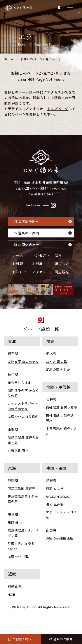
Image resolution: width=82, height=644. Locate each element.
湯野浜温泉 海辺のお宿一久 (23, 440)
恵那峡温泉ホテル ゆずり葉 (23, 533)
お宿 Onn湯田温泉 (59, 538)
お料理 (18, 264)
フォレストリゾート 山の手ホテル (23, 406)
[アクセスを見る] (59, 8)
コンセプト (41, 255)
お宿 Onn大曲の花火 (23, 416)
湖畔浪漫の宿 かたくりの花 (23, 393)
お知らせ (19, 272)
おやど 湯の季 (56, 362)
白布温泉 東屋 (18, 450)
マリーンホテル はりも (61, 515)
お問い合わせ (29, 245)
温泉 (58, 255)
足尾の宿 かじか (58, 369)
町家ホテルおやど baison (21, 546)
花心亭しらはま (19, 383)
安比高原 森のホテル (23, 362)
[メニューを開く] (72, 8)
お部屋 (38, 264)
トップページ (58, 109)
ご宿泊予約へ (29, 221)
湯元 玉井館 (55, 504)
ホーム (18, 255)
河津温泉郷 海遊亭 (22, 488)
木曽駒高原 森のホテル (61, 431)
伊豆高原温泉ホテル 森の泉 (23, 499)
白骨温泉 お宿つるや (61, 407)
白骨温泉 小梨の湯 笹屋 (60, 418)
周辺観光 (62, 272)
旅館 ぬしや (55, 488)
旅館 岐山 (15, 522)
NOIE (11, 594)
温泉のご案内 (29, 233)
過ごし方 (62, 264)
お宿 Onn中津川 (20, 556)
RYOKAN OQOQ (58, 496)
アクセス (39, 272)
